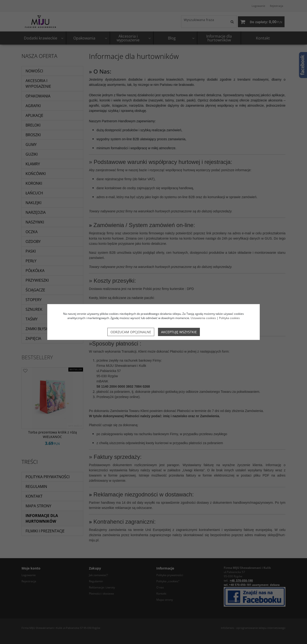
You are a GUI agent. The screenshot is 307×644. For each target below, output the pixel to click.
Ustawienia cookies (203, 318)
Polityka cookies (229, 318)
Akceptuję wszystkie (179, 332)
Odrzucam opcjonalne (131, 332)
